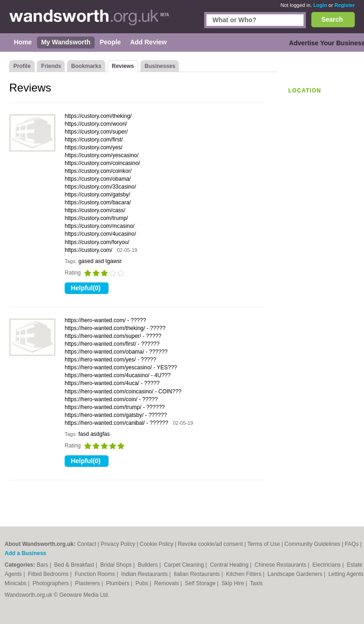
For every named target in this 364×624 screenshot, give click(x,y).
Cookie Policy (157, 544)
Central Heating (230, 565)
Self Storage (201, 583)
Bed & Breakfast (75, 565)
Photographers (51, 583)
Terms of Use (264, 544)
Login (320, 5)
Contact (87, 544)
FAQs (352, 544)
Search (332, 19)
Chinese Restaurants (281, 565)
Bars (43, 565)
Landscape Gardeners (296, 574)
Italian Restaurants (197, 574)
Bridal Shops (117, 565)
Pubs (143, 583)
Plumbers (119, 583)
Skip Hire (233, 583)
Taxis (256, 583)
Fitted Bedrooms (49, 574)
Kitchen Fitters (244, 574)
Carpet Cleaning (185, 565)
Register (345, 5)
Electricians (327, 565)
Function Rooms (96, 574)
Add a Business (25, 553)
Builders (149, 565)
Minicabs (16, 583)
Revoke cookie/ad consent (210, 544)
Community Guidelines (312, 544)
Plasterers (88, 583)
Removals (167, 583)
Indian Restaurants (145, 574)
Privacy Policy (118, 544)
